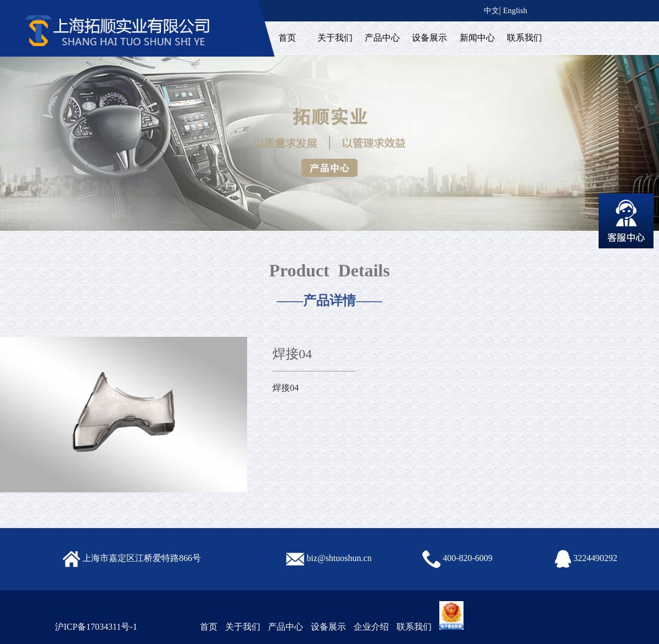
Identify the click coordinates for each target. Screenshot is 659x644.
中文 (492, 10)
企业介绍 (371, 627)
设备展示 (429, 38)
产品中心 (382, 38)
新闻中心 (477, 38)
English (515, 10)
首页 (287, 38)
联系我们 (524, 38)
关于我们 (335, 38)
